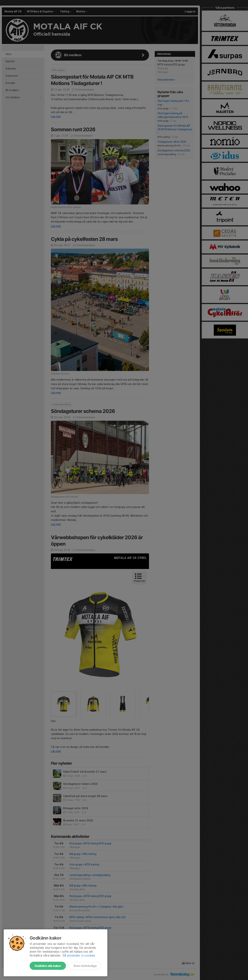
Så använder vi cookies (79, 955)
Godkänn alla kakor (48, 966)
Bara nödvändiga (85, 966)
